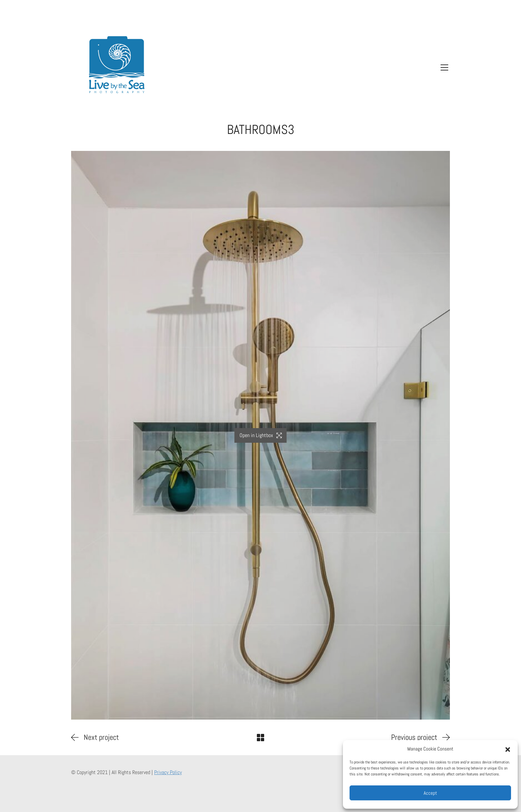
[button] (508, 749)
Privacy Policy (168, 772)
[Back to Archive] (260, 738)
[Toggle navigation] (443, 67)
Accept (430, 793)
